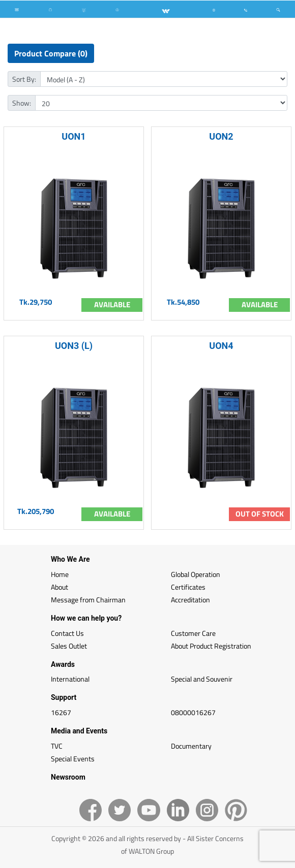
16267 (61, 712)
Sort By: (24, 79)
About (60, 587)
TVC (57, 746)
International (70, 679)
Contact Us (67, 633)
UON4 (221, 346)
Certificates (188, 587)
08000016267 (193, 712)
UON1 (73, 136)
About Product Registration (211, 646)
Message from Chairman (88, 600)
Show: (22, 103)
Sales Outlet (69, 646)
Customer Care (193, 633)
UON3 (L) (74, 346)
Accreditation (190, 600)
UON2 (221, 136)
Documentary (191, 746)
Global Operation (196, 574)
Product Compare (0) (51, 53)
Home (60, 574)
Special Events (73, 759)
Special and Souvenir (202, 679)
